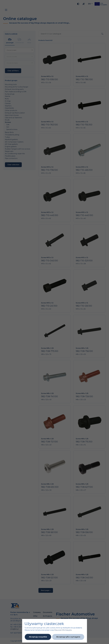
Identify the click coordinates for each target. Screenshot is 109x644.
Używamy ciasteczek (44, 624)
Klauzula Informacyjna (63, 630)
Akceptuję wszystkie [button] (38, 637)
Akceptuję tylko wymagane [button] (68, 637)
